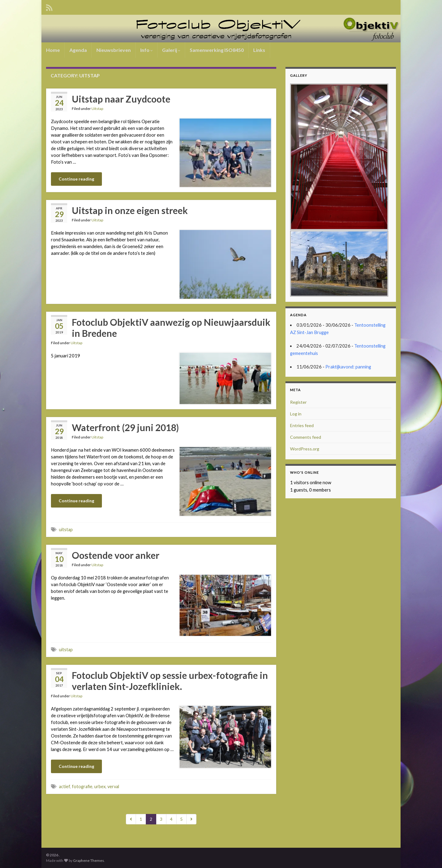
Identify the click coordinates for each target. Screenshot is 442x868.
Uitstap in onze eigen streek (130, 210)
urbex (100, 786)
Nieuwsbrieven (114, 50)
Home (53, 50)
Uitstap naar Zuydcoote (121, 99)
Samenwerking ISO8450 (217, 50)
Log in (296, 414)
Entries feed (302, 425)
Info (146, 50)
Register (298, 402)
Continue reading (76, 179)
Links (259, 50)
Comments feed (306, 437)
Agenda (78, 50)
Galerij (171, 50)
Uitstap (97, 109)
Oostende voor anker (116, 555)
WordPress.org (305, 449)
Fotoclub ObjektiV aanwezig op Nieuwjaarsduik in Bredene (171, 328)
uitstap (66, 529)
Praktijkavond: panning (348, 367)
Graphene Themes (89, 860)
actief (64, 786)
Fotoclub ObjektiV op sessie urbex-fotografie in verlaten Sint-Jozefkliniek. (170, 681)
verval (113, 786)
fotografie (82, 786)
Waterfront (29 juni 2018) (125, 427)
